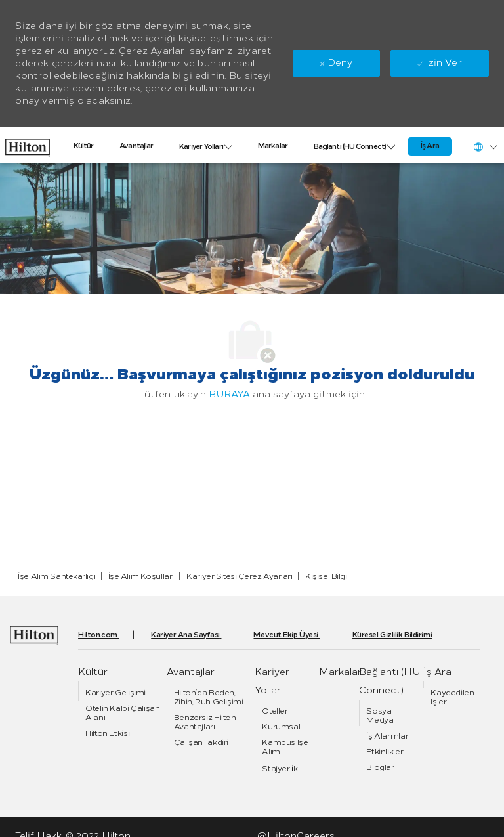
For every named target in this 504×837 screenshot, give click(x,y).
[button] (485, 147)
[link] (28, 144)
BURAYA (229, 394)
